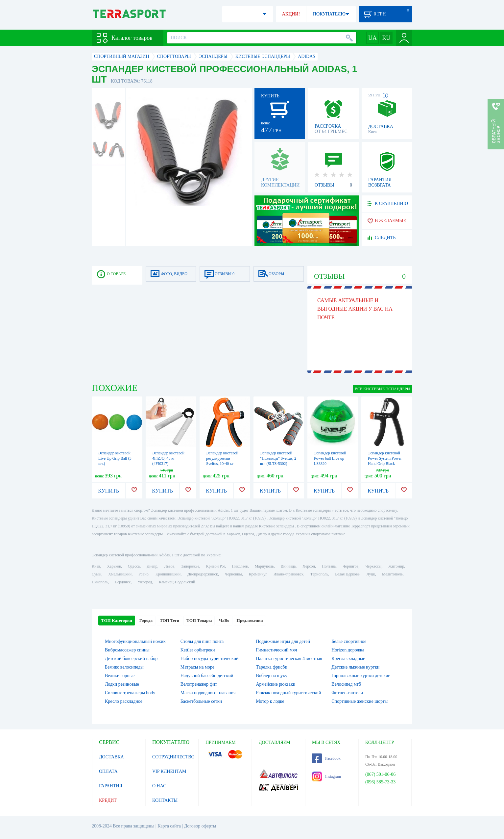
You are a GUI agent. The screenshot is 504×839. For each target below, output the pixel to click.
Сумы (96, 574)
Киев (96, 566)
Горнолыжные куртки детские (361, 676)
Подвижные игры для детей (283, 641)
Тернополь (319, 574)
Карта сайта (169, 826)
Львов (169, 566)
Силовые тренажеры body (130, 693)
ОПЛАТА (108, 771)
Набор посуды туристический (210, 659)
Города (146, 620)
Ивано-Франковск (288, 574)
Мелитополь (392, 574)
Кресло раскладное (124, 701)
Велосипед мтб (346, 684)
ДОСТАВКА (111, 757)
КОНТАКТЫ (165, 800)
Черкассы (373, 566)
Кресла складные (348, 659)
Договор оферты (200, 826)
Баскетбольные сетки (201, 701)
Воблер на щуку (272, 676)
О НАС (159, 786)
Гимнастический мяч (277, 650)
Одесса (134, 566)
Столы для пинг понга (202, 641)
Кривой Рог (216, 566)
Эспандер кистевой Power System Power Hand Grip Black (385, 458)
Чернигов (350, 566)
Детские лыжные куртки (355, 667)
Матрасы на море (197, 667)
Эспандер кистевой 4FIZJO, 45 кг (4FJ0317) (168, 458)
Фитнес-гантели (347, 693)
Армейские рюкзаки (276, 684)
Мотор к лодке (270, 701)
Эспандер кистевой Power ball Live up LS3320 (330, 458)
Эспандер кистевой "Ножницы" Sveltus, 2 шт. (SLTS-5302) (278, 458)
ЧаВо (224, 620)
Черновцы (233, 574)
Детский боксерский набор (131, 659)
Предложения (250, 620)
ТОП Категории (117, 620)
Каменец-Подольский (177, 582)
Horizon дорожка (348, 650)
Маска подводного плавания (208, 693)
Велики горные (120, 676)
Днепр (152, 566)
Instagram (326, 776)
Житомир (396, 566)
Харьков (114, 566)
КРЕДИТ (108, 800)
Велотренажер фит (199, 684)
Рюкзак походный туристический (289, 693)
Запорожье (190, 566)
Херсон (309, 566)
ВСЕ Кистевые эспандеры (383, 389)
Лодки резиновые (122, 684)
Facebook (326, 758)
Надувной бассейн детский (207, 676)
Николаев (240, 566)
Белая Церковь (347, 574)
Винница (288, 566)
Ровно (143, 574)
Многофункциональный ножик (135, 641)
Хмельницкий (120, 574)
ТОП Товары (199, 620)
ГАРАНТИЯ (111, 786)
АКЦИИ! (291, 14)
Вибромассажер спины (127, 650)
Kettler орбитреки (198, 650)
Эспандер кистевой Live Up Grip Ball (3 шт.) (115, 458)
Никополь (100, 582)
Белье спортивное (349, 641)
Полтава (329, 566)
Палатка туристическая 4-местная (289, 659)
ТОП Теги (169, 620)
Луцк (371, 574)
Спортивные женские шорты (360, 701)
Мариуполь (264, 566)
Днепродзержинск (203, 574)
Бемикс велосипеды (124, 667)
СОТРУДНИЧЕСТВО (173, 757)
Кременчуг (257, 574)
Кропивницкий (168, 574)
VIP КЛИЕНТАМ (169, 771)
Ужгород (145, 582)
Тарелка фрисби (272, 667)
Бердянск (123, 582)
